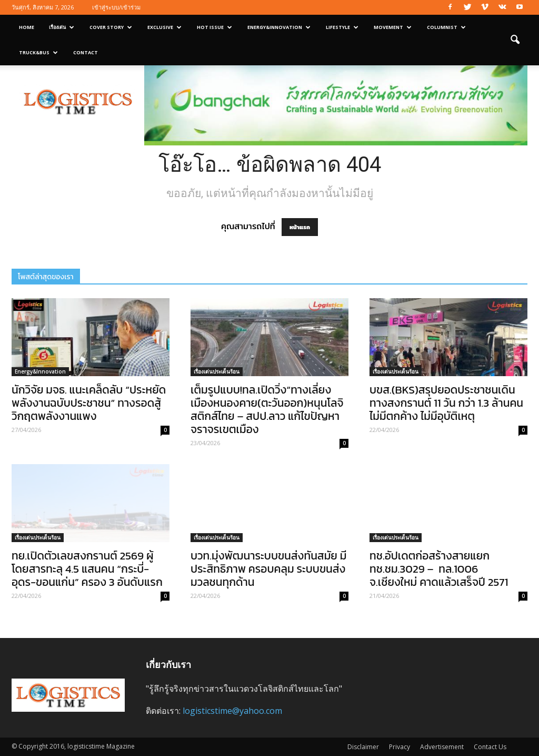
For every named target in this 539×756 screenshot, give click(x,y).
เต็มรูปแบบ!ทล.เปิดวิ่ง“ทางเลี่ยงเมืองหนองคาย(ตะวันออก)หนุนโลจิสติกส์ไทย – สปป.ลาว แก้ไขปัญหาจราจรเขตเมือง (267, 409)
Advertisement (442, 747)
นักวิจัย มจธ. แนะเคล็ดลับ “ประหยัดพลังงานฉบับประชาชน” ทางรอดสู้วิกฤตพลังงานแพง (89, 403)
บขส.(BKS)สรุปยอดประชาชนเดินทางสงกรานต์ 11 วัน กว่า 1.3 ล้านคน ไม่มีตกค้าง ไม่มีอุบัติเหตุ (446, 403)
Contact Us (490, 747)
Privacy (400, 747)
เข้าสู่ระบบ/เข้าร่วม (116, 7)
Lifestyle (342, 27)
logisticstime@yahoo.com (232, 711)
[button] (515, 40)
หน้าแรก (300, 227)
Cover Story (111, 27)
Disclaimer (363, 747)
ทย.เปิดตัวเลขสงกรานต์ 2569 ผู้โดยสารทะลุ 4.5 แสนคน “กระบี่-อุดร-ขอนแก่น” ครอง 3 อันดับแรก (87, 569)
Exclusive (164, 27)
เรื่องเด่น (62, 27)
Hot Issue (214, 27)
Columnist (446, 27)
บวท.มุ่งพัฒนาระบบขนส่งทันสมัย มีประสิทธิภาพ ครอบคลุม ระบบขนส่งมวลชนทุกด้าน (268, 569)
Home (27, 27)
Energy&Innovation (279, 27)
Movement (393, 27)
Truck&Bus (38, 52)
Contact (86, 52)
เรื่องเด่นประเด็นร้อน (217, 371)
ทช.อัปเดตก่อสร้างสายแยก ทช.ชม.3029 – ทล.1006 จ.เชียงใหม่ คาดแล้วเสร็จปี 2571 (439, 569)
